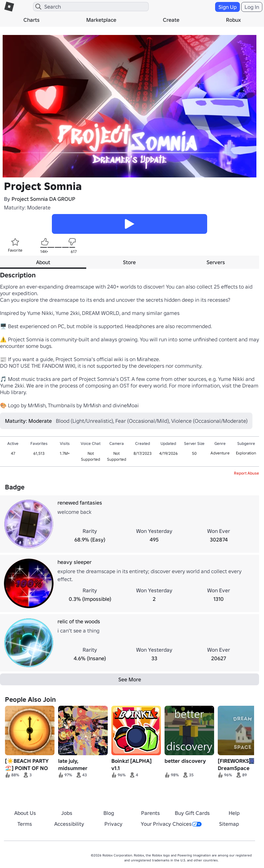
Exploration (246, 453)
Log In (252, 7)
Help (234, 813)
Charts (32, 20)
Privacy (113, 824)
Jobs (67, 813)
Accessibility (69, 824)
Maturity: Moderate (27, 207)
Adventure (220, 453)
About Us (25, 813)
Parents (151, 813)
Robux (233, 20)
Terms (25, 824)
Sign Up (227, 7)
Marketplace (101, 20)
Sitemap (229, 824)
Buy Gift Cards (192, 813)
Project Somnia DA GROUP (43, 199)
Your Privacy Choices (171, 824)
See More (130, 679)
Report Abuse (246, 473)
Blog (109, 813)
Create (171, 20)
